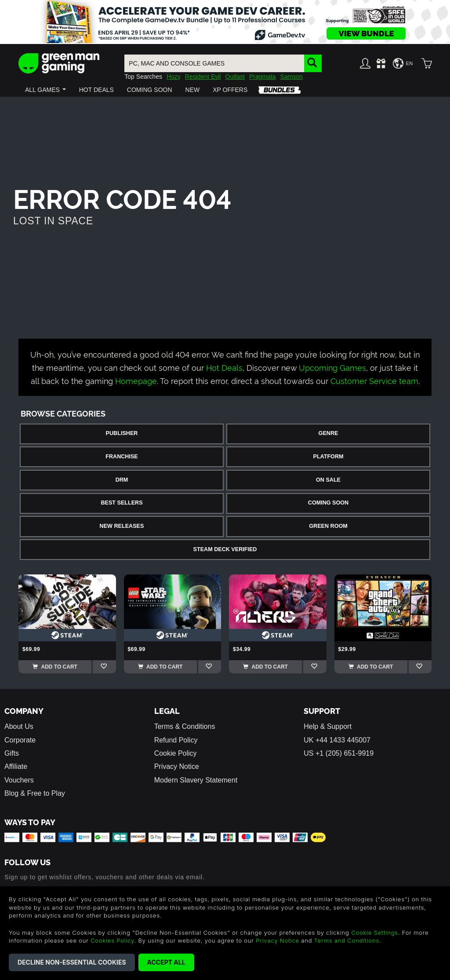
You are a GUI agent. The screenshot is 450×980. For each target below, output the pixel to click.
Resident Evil (203, 77)
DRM (122, 480)
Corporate (20, 740)
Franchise (122, 457)
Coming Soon (328, 503)
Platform (328, 457)
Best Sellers (122, 503)
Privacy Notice (177, 766)
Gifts (12, 753)
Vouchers (19, 780)
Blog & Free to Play (35, 793)
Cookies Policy (112, 940)
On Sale (328, 480)
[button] (45, 90)
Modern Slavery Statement (196, 780)
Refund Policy (176, 740)
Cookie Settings (375, 932)
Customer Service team (374, 380)
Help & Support (328, 726)
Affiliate (16, 766)
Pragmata (263, 77)
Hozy (174, 77)
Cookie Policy (176, 753)
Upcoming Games (332, 367)
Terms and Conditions (347, 940)
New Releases (122, 526)
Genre (328, 433)
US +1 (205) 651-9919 (339, 753)
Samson (292, 77)
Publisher (122, 433)
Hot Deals (224, 367)
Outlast (235, 77)
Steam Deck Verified (225, 549)
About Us (19, 726)
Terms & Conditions (185, 726)
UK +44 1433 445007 (337, 740)
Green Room (328, 526)
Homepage (136, 380)
